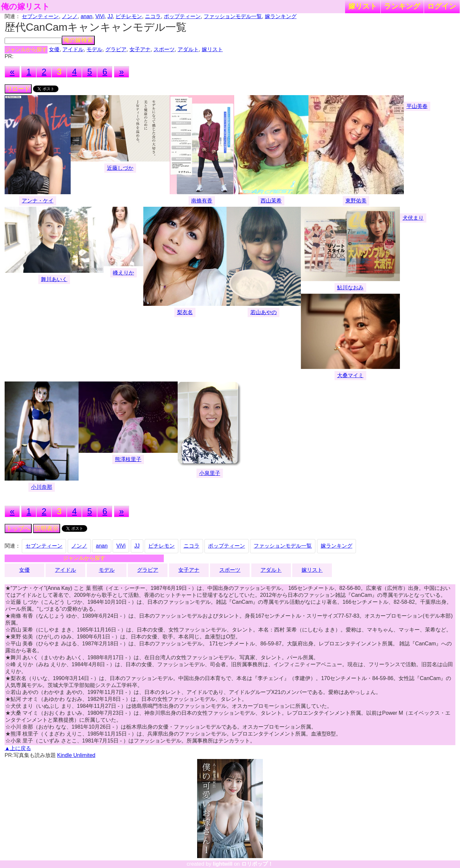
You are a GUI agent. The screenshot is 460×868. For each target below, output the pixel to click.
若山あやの (264, 312)
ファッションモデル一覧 (233, 16)
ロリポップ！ (257, 864)
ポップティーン (182, 16)
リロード (18, 89)
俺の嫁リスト (25, 7)
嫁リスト (363, 6)
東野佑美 (356, 201)
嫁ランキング (281, 16)
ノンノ (70, 16)
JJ (110, 16)
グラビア (116, 49)
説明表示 (47, 528)
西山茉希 (271, 201)
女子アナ (140, 49)
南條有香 (202, 201)
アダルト (188, 49)
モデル (94, 49)
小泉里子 (210, 473)
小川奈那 (42, 487)
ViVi (100, 16)
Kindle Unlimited (76, 755)
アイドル (73, 49)
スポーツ (164, 49)
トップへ (18, 528)
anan (87, 16)
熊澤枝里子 (128, 459)
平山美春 (417, 106)
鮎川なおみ (350, 288)
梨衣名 (185, 312)
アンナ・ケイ (38, 201)
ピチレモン (129, 16)
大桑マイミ (350, 375)
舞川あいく (54, 279)
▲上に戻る (18, 748)
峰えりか (124, 273)
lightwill (223, 864)
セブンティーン (40, 16)
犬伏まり (413, 218)
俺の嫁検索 (78, 40)
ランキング (402, 6)
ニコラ (153, 16)
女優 (54, 49)
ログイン (442, 6)
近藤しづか (120, 168)
